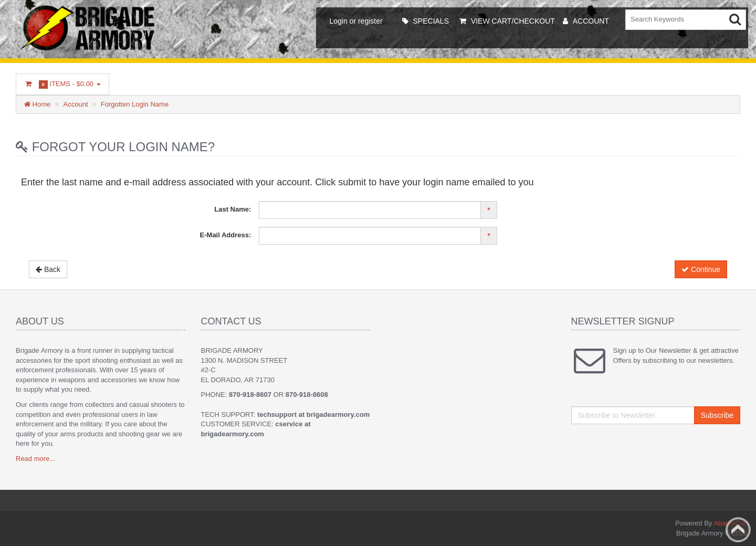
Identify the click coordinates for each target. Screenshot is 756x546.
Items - (62, 84)
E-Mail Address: (226, 235)
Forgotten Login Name (135, 104)
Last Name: (233, 209)
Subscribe (717, 415)
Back (48, 269)
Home (37, 104)
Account (76, 104)
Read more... (35, 459)
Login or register (356, 21)
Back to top (738, 530)
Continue (701, 269)
